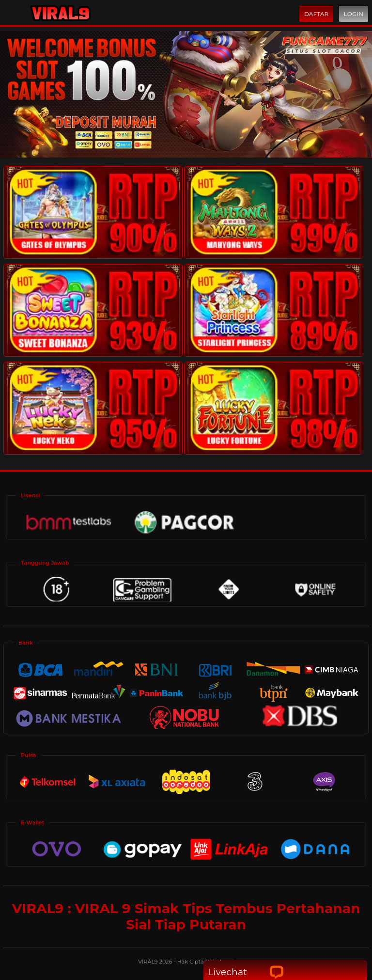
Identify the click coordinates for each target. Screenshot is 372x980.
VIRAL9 (148, 962)
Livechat (246, 972)
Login (354, 14)
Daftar (316, 14)
